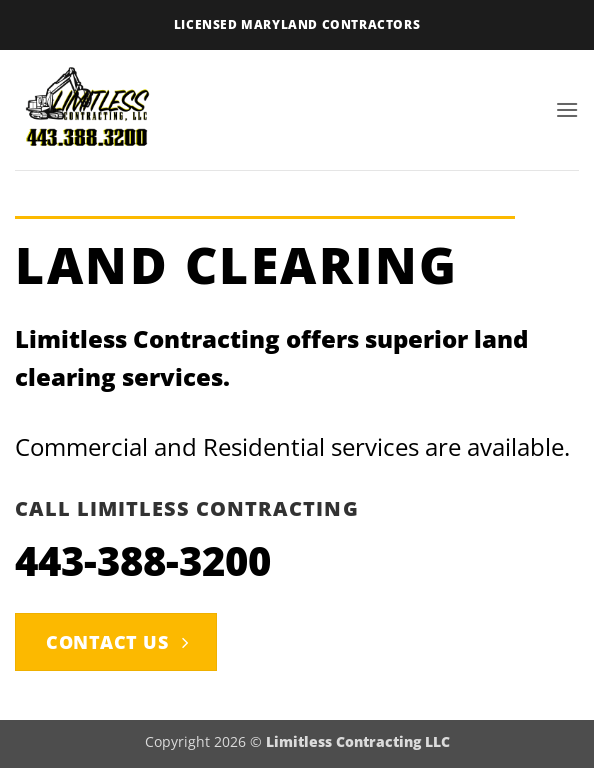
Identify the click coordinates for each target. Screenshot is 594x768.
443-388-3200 (143, 560)
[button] (567, 109)
